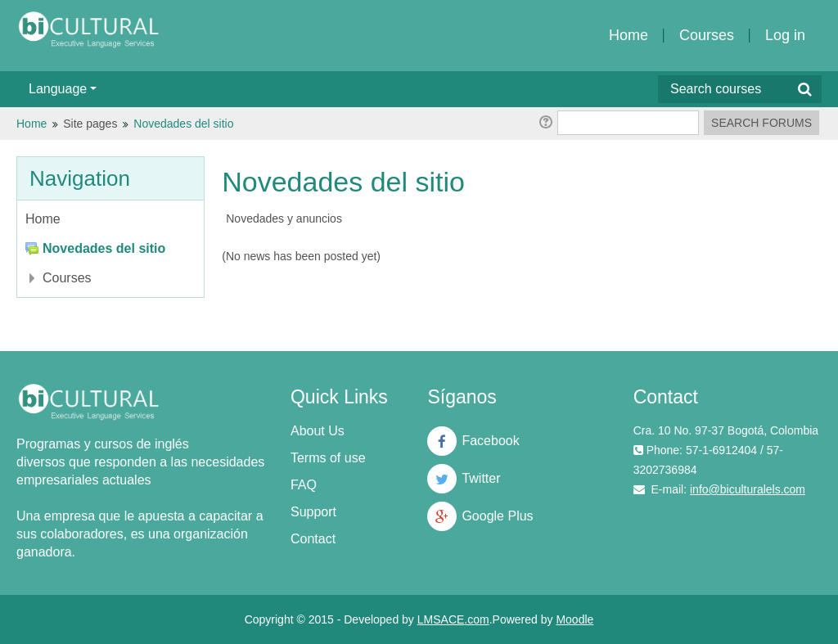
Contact (313, 539)
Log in (785, 35)
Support (313, 512)
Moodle (574, 619)
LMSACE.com (453, 619)
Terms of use (328, 458)
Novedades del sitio (183, 124)
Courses (707, 35)
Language (63, 89)
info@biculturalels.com (748, 489)
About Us (318, 431)
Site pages (90, 124)
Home (628, 35)
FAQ (304, 485)
